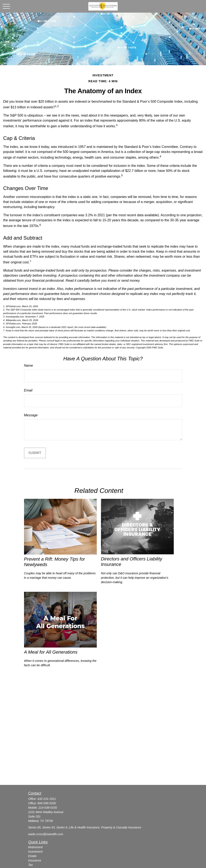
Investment (35, 852)
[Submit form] (35, 453)
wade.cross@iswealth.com (46, 834)
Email (28, 390)
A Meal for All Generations (51, 652)
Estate (32, 856)
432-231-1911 (47, 799)
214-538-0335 (48, 808)
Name (29, 366)
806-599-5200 (47, 803)
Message (31, 415)
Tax (31, 865)
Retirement (35, 847)
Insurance (35, 860)
